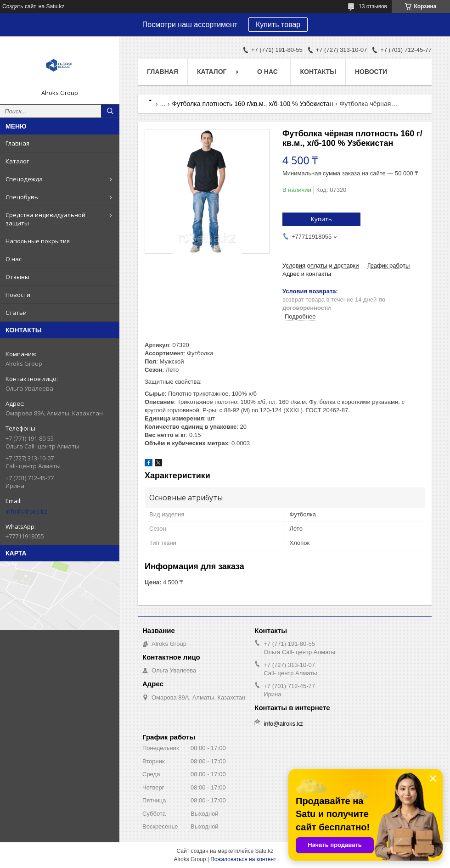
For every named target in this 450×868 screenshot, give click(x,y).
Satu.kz (264, 851)
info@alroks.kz (26, 511)
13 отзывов (373, 6)
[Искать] (110, 111)
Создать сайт (19, 6)
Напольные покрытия (38, 241)
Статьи (16, 313)
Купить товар (278, 25)
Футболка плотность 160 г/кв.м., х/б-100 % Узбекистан (253, 104)
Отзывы (17, 277)
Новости (18, 295)
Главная (17, 143)
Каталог (17, 161)
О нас (14, 259)
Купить (321, 219)
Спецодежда (24, 179)
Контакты (318, 72)
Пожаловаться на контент (243, 859)
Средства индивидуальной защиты (45, 219)
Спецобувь (22, 197)
